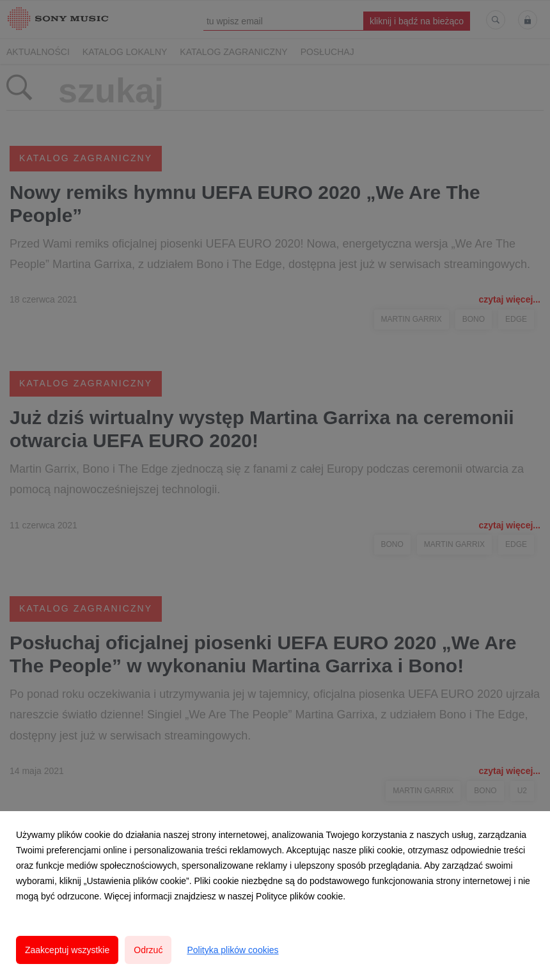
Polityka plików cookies (232, 950)
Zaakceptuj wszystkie (67, 950)
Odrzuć (148, 950)
